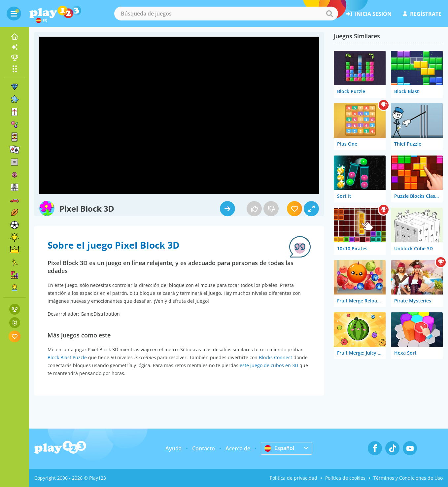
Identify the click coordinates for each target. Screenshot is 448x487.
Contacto (204, 448)
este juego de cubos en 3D (269, 365)
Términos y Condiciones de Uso (408, 478)
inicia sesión (369, 14)
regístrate (422, 14)
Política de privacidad (293, 478)
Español (279, 448)
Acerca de (238, 448)
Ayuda (173, 448)
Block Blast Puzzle (67, 357)
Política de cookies (345, 478)
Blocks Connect (276, 357)
